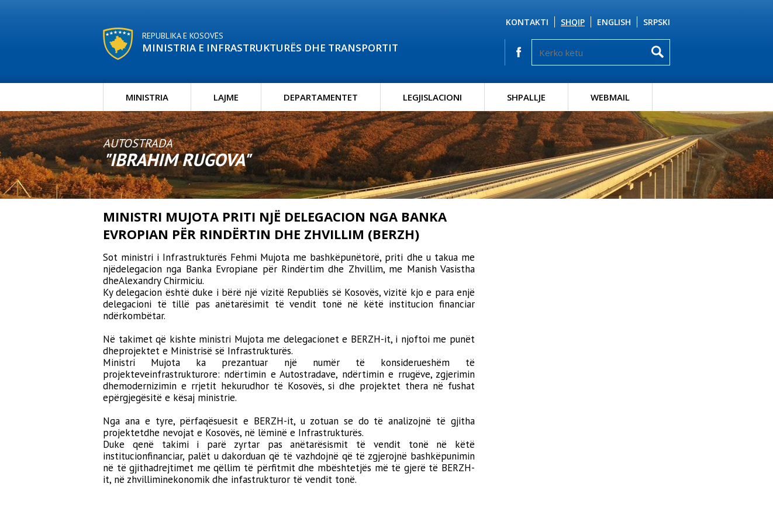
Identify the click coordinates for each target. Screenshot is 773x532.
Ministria (147, 97)
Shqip (573, 22)
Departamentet (321, 97)
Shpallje (526, 97)
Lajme (226, 97)
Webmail (610, 97)
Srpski (657, 22)
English (614, 22)
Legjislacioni (432, 97)
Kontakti (527, 22)
